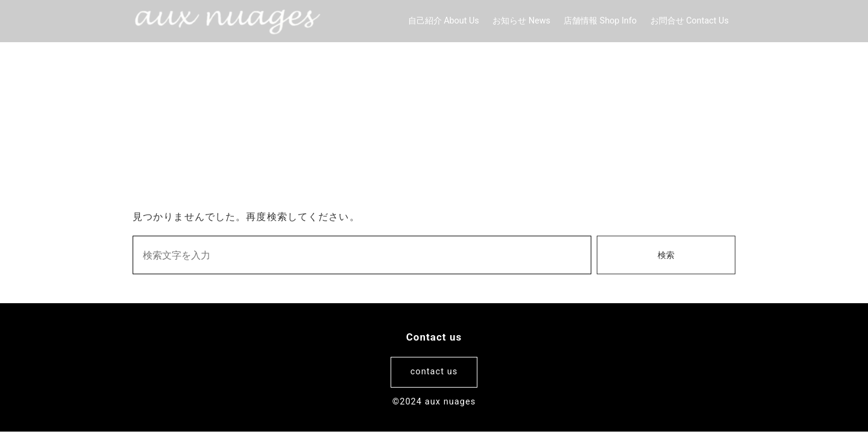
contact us (434, 372)
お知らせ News (521, 21)
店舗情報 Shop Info (600, 21)
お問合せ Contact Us (690, 21)
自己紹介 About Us (444, 21)
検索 (666, 255)
